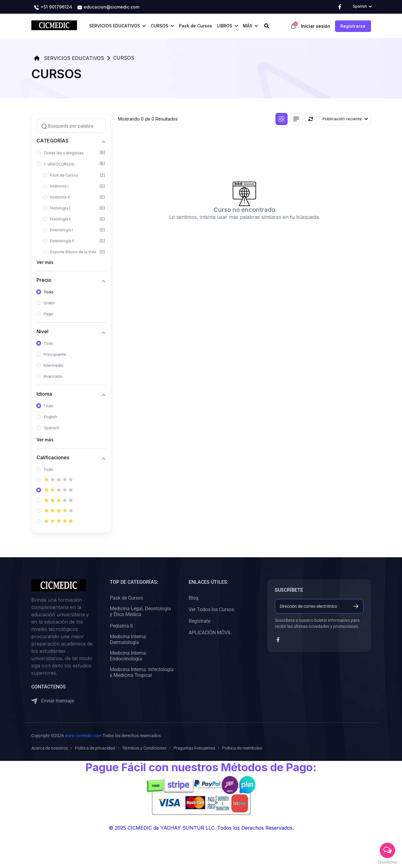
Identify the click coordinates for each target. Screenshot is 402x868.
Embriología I (61, 230)
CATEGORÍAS (52, 141)
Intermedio (54, 365)
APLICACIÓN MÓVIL (210, 633)
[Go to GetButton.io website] (387, 862)
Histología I (60, 208)
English (51, 417)
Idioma (44, 394)
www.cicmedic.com (83, 736)
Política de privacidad (95, 748)
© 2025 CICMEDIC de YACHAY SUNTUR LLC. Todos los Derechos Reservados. (201, 828)
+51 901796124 (53, 7)
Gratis (49, 303)
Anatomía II (60, 197)
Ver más (45, 262)
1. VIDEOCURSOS (59, 164)
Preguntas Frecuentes (194, 748)
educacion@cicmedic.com (108, 7)
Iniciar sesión (316, 26)
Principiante (55, 354)
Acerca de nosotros (50, 748)
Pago (48, 314)
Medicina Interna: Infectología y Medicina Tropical (142, 672)
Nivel (42, 332)
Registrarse (353, 26)
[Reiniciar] (311, 119)
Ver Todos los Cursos (211, 609)
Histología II (60, 219)
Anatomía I (59, 186)
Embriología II (62, 241)
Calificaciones (53, 458)
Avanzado (53, 376)
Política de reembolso (242, 748)
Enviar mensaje (53, 701)
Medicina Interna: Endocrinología (128, 656)
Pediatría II (121, 626)
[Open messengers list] (387, 850)
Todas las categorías (64, 153)
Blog (194, 598)
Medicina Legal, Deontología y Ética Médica (140, 611)
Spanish (51, 428)
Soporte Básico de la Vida (73, 252)
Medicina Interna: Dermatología (128, 639)
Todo (48, 292)
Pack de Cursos (64, 175)
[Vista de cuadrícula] (281, 119)
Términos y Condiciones (144, 748)
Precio (44, 280)
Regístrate (199, 621)
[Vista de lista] (296, 119)
